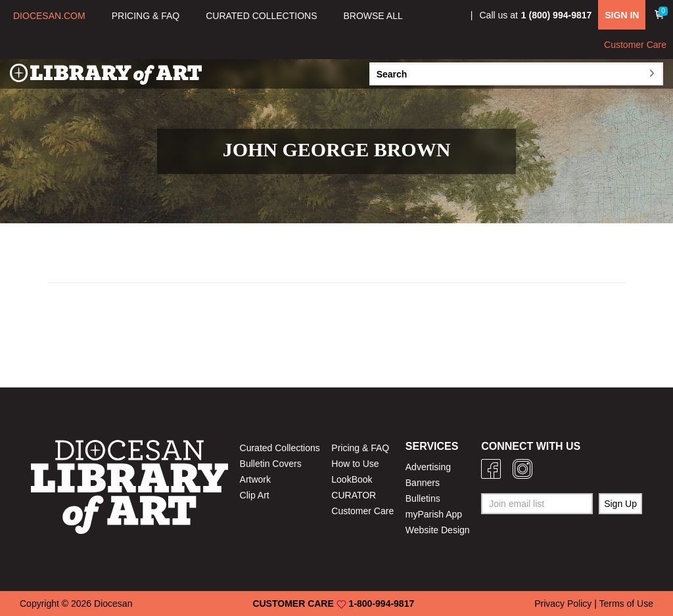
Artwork (255, 479)
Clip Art (255, 495)
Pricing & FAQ (360, 448)
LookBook (352, 479)
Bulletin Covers (271, 464)
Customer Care (635, 45)
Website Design (438, 530)
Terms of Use (626, 604)
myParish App (434, 514)
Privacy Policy (563, 604)
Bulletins (423, 498)
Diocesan (113, 604)
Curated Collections (280, 448)
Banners (423, 483)
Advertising (428, 467)
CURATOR (354, 495)
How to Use (355, 464)
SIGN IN (622, 15)
